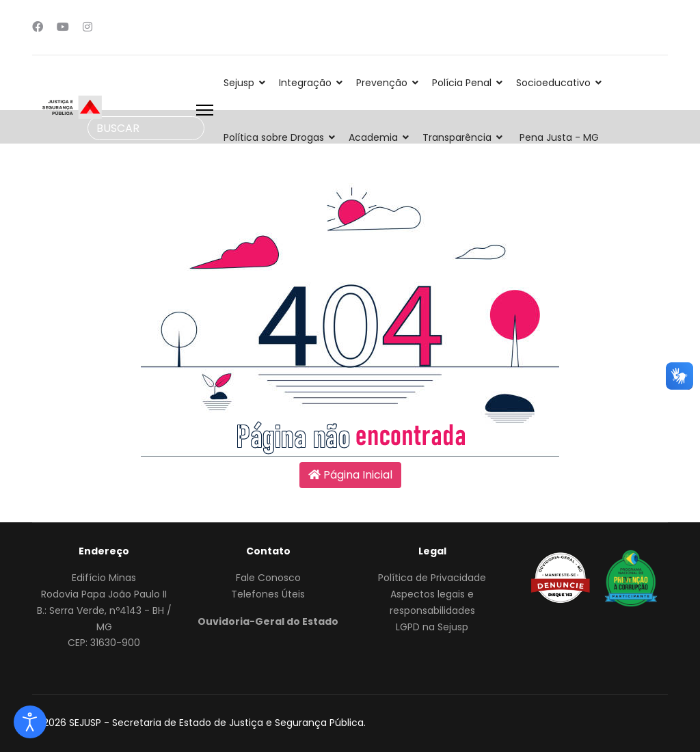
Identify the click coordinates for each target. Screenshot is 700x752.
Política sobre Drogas (274, 137)
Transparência (457, 137)
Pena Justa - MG (559, 137)
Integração (305, 83)
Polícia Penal (462, 83)
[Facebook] (38, 27)
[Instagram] (87, 27)
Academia (373, 137)
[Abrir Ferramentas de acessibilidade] (30, 722)
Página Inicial (350, 475)
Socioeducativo (553, 83)
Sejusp (239, 83)
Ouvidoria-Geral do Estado (268, 621)
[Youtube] (63, 27)
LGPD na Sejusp (432, 627)
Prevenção (382, 83)
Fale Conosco (268, 578)
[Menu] (205, 110)
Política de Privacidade (432, 578)
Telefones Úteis (268, 594)
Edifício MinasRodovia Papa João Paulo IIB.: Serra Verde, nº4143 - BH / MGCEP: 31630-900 (104, 610)
